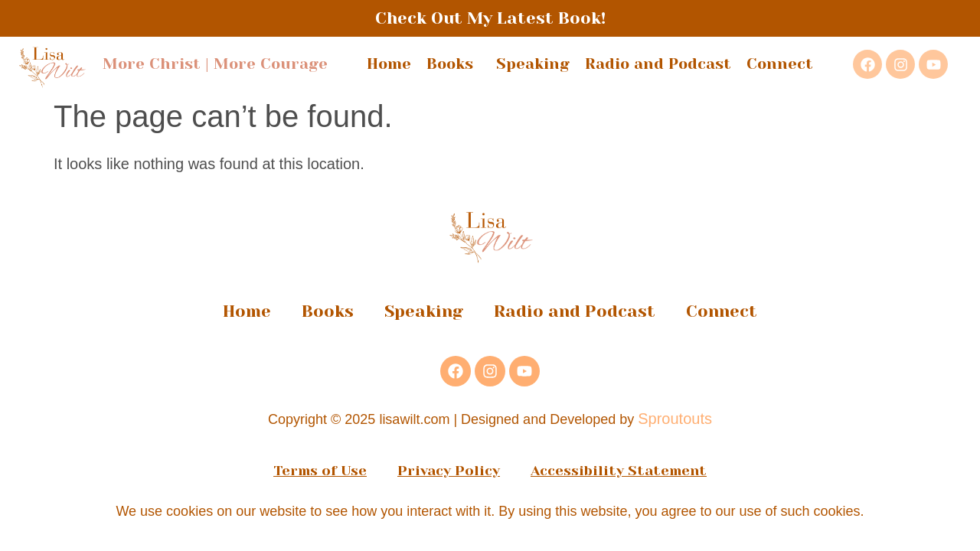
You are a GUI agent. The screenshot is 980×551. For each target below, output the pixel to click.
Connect (780, 64)
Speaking (533, 64)
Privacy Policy (449, 471)
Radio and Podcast (658, 64)
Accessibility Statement (619, 471)
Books (454, 64)
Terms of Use (320, 471)
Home (389, 64)
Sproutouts (675, 419)
